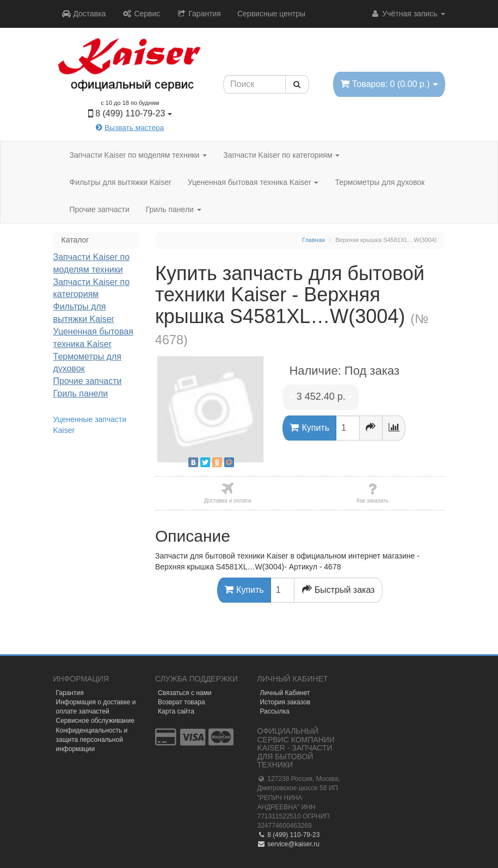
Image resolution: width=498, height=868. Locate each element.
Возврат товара (182, 702)
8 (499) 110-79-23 (289, 835)
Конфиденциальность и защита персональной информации (92, 740)
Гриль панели (174, 209)
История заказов (285, 702)
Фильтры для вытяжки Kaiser (121, 182)
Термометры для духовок (380, 182)
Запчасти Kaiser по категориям (281, 155)
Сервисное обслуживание (96, 721)
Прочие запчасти (100, 209)
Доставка (84, 14)
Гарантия (199, 14)
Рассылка (275, 711)
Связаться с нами (185, 693)
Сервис (142, 14)
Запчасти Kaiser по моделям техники (139, 155)
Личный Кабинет (285, 693)
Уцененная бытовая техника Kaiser (253, 182)
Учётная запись (407, 14)
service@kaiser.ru (288, 844)
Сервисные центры (271, 14)
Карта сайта (176, 711)
